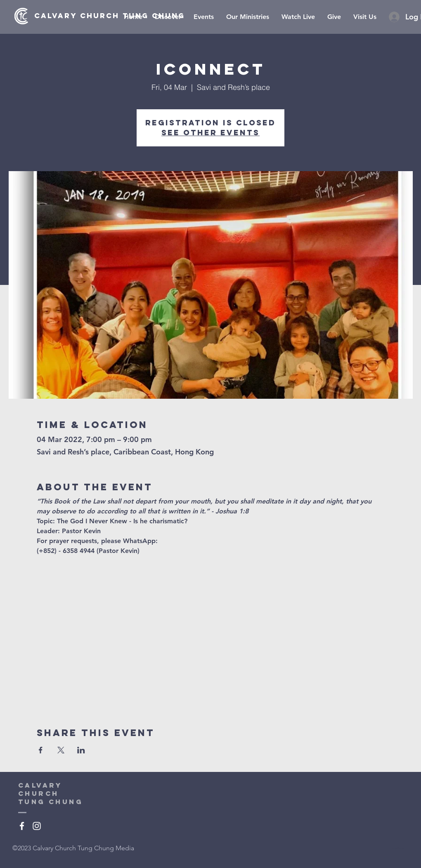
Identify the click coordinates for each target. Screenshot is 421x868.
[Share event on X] (61, 750)
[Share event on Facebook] (41, 750)
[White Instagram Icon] (37, 826)
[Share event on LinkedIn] (81, 750)
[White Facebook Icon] (22, 826)
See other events (210, 133)
